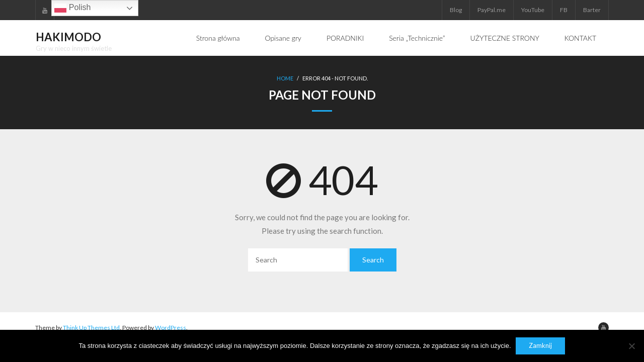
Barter (592, 10)
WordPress (171, 327)
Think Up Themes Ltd (91, 327)
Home (285, 78)
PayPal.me (492, 10)
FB (564, 10)
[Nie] (631, 346)
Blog (456, 10)
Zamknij (541, 346)
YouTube (533, 10)
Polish (72, 8)
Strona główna (218, 38)
